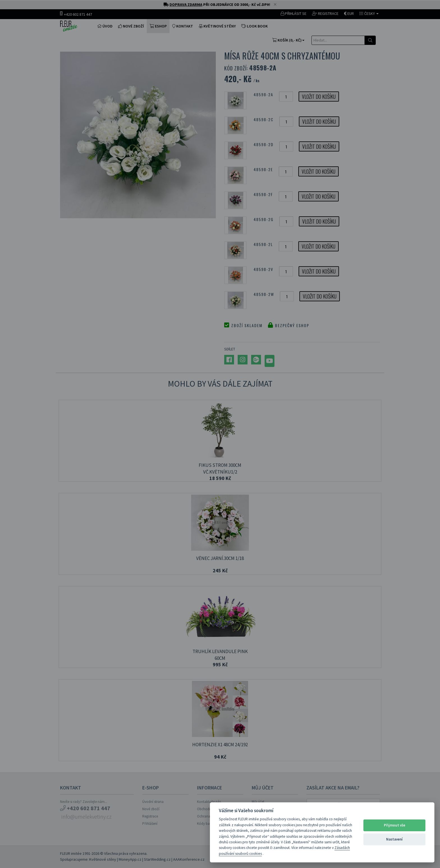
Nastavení (394, 839)
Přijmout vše (395, 825)
